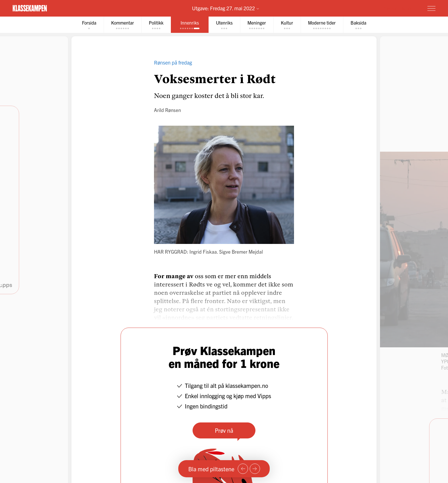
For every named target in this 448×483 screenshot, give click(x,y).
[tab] (89, 25)
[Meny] (431, 8)
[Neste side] (255, 469)
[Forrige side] (243, 469)
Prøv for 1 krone (397, 8)
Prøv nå (224, 430)
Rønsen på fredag (173, 62)
